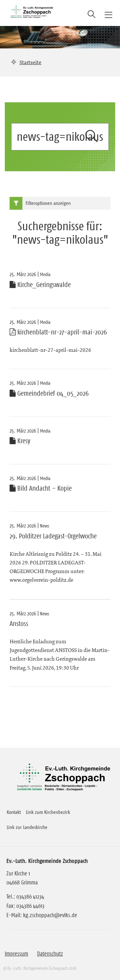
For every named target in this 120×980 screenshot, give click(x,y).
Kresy (20, 441)
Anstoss (19, 624)
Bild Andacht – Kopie (41, 488)
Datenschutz (50, 954)
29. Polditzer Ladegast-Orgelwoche (53, 536)
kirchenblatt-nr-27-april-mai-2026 (58, 332)
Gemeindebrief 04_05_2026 (49, 393)
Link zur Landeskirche (27, 827)
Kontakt (14, 812)
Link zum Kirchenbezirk (48, 812)
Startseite (30, 62)
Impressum (16, 954)
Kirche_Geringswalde (40, 285)
